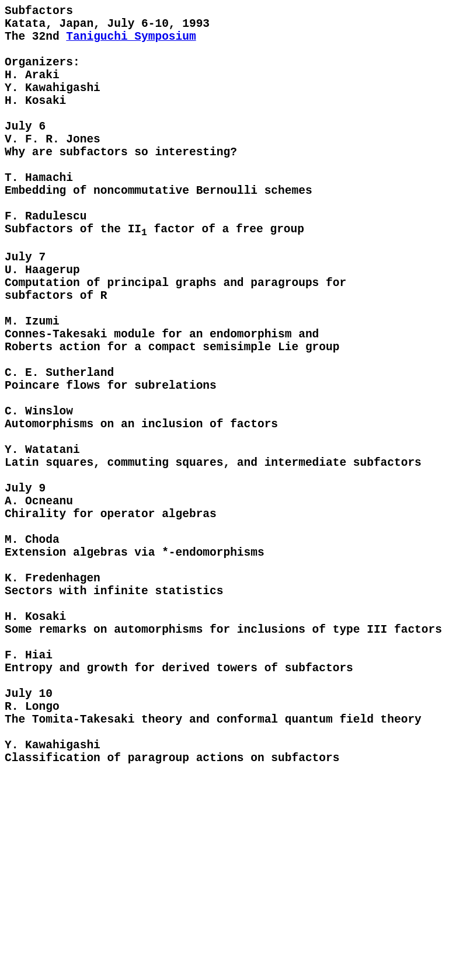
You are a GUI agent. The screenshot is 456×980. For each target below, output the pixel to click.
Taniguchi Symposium (131, 44)
